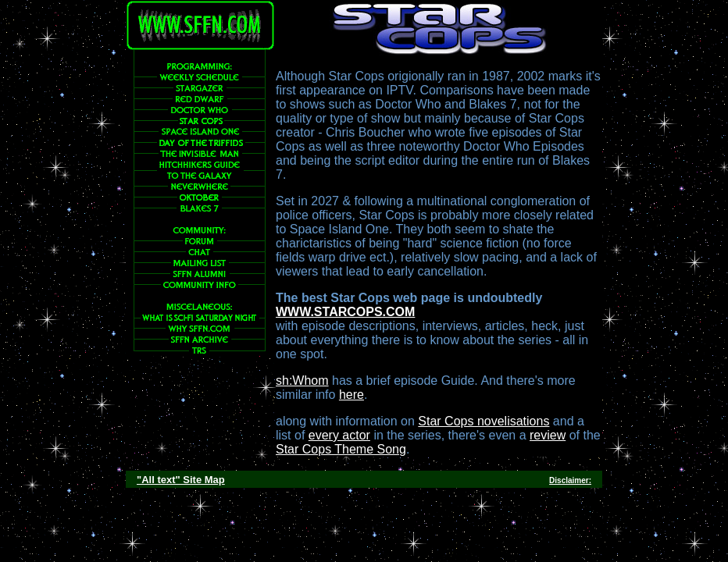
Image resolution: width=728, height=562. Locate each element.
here (352, 395)
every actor (339, 435)
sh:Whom (302, 381)
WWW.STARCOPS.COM (345, 312)
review (548, 435)
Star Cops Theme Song (341, 449)
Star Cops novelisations (484, 421)
